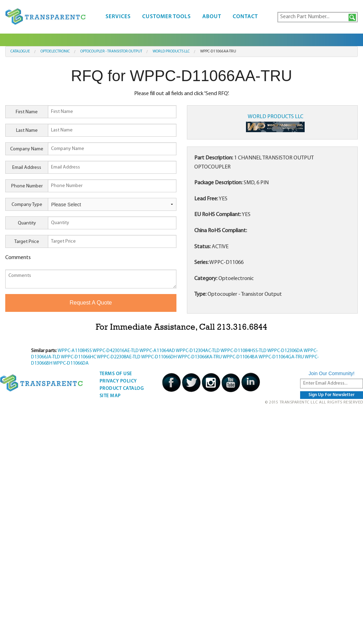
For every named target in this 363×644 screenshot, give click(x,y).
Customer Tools (166, 17)
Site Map (110, 396)
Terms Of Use (116, 374)
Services (118, 17)
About (212, 17)
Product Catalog (122, 389)
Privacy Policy (118, 381)
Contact (245, 17)
